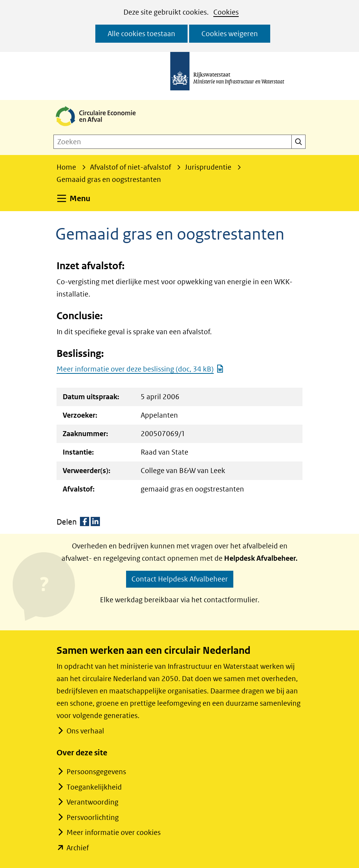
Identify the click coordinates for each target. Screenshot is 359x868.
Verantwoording (92, 802)
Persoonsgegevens (96, 772)
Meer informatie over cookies (114, 832)
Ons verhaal (85, 731)
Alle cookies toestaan (141, 34)
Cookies (226, 12)
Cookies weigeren (230, 34)
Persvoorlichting (93, 817)
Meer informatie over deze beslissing (140, 369)
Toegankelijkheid (94, 787)
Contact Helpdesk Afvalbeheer (180, 579)
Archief (78, 848)
